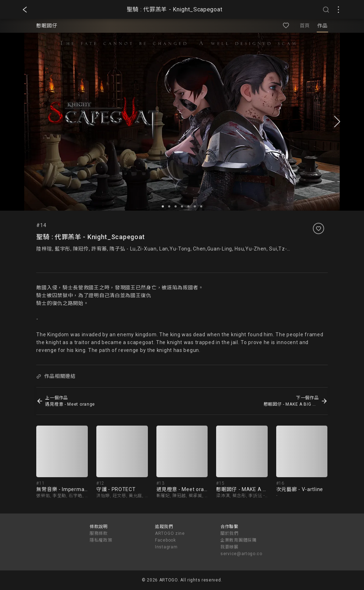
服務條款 (99, 533)
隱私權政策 (101, 540)
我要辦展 (229, 547)
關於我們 (229, 533)
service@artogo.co (241, 554)
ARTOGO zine (170, 533)
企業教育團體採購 (239, 540)
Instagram (166, 547)
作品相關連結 (56, 376)
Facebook (165, 540)
